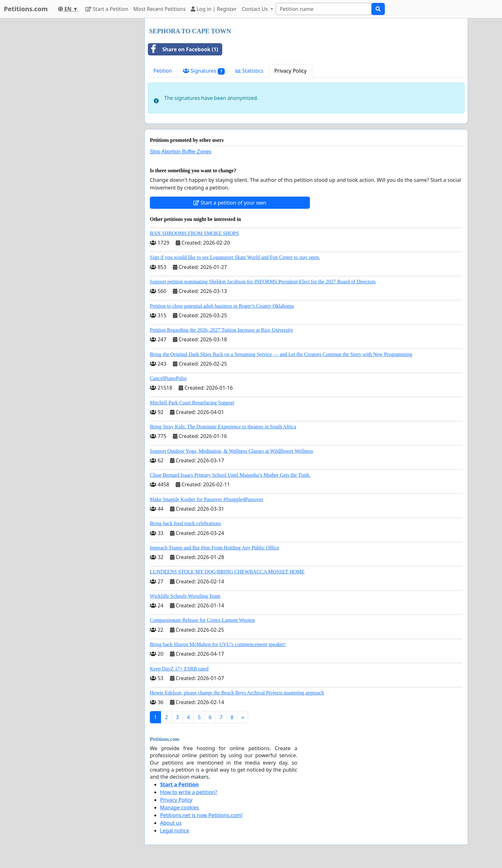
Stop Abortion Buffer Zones (181, 152)
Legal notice (175, 831)
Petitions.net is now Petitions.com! (201, 815)
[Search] (324, 9)
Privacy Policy (291, 71)
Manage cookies (180, 807)
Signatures (204, 71)
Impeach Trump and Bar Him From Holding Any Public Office (215, 548)
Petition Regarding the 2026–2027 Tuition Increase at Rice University (222, 330)
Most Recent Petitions (160, 9)
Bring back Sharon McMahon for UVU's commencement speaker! (218, 644)
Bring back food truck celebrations (185, 523)
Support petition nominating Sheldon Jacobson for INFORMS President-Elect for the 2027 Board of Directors (263, 282)
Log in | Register (214, 9)
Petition (163, 71)
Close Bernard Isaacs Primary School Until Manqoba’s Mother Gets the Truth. (230, 475)
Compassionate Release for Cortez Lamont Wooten (202, 620)
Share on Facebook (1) (183, 49)
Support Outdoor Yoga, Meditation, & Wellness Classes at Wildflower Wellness (231, 451)
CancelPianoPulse (168, 378)
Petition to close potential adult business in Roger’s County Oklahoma (222, 306)
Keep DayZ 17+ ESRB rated (179, 669)
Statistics (250, 71)
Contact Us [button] (255, 9)
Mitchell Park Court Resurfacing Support (192, 403)
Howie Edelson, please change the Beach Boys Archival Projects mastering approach (237, 693)
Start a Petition (107, 9)
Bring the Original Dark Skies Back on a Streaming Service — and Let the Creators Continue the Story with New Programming (281, 354)
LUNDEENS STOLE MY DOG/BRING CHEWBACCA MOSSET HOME (227, 572)
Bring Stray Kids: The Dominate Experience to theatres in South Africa (223, 427)
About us (171, 823)
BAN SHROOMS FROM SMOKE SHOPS (194, 233)
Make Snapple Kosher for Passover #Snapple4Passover (206, 499)
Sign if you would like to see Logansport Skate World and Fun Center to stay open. (235, 257)
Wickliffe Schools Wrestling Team (185, 596)
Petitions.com (26, 9)
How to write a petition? (189, 792)
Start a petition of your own (230, 203)
